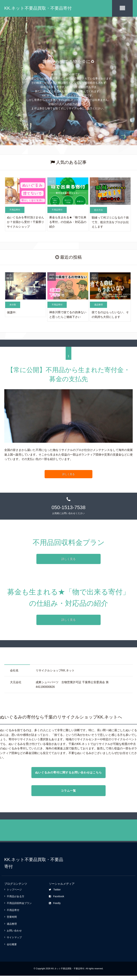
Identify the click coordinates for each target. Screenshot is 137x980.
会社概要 (12, 949)
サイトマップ (14, 942)
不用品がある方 (16, 901)
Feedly (55, 907)
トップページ (14, 894)
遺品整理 (12, 928)
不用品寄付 (13, 914)
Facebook (56, 901)
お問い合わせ (14, 935)
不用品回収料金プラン (19, 907)
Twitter (55, 894)
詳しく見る (68, 474)
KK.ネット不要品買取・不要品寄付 (38, 8)
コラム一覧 (69, 795)
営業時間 (12, 921)
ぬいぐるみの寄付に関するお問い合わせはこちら (69, 774)
